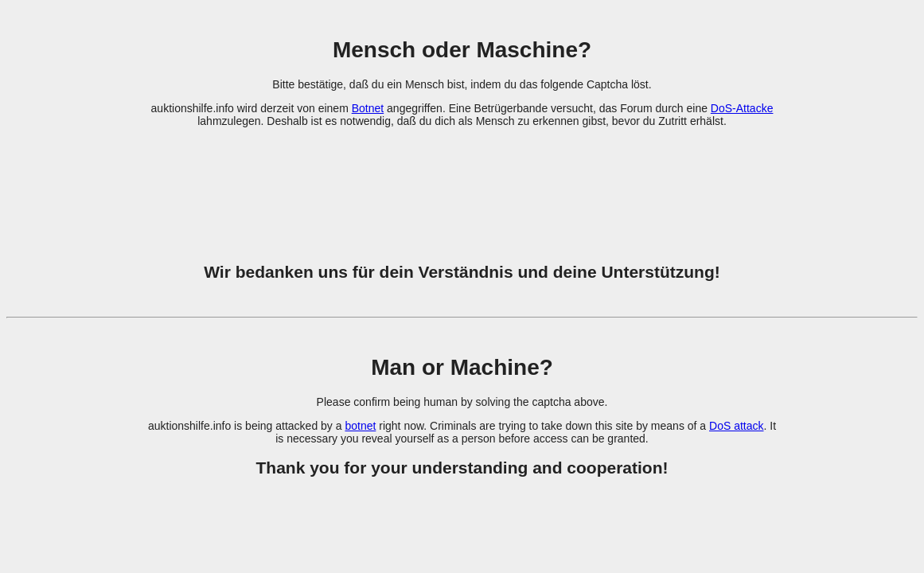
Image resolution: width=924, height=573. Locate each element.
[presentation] (462, 185)
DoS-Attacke (742, 108)
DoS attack (736, 426)
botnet (360, 426)
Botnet (368, 108)
